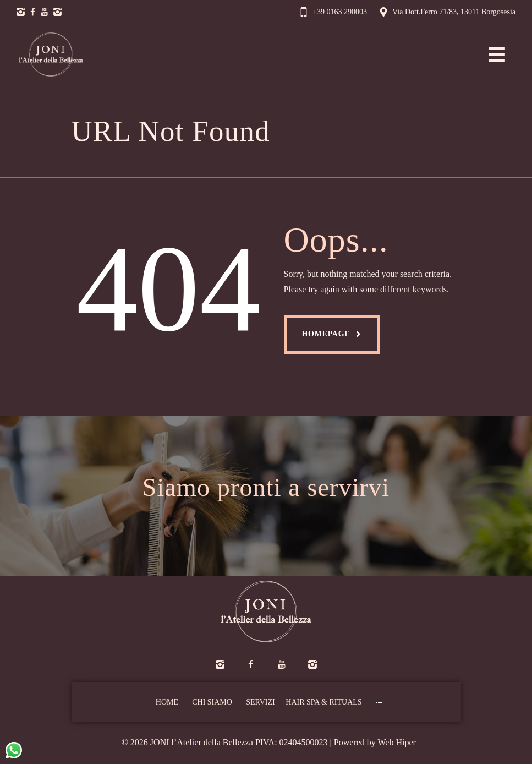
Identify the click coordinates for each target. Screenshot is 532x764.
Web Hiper (397, 742)
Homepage (326, 334)
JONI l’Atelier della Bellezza (202, 742)
